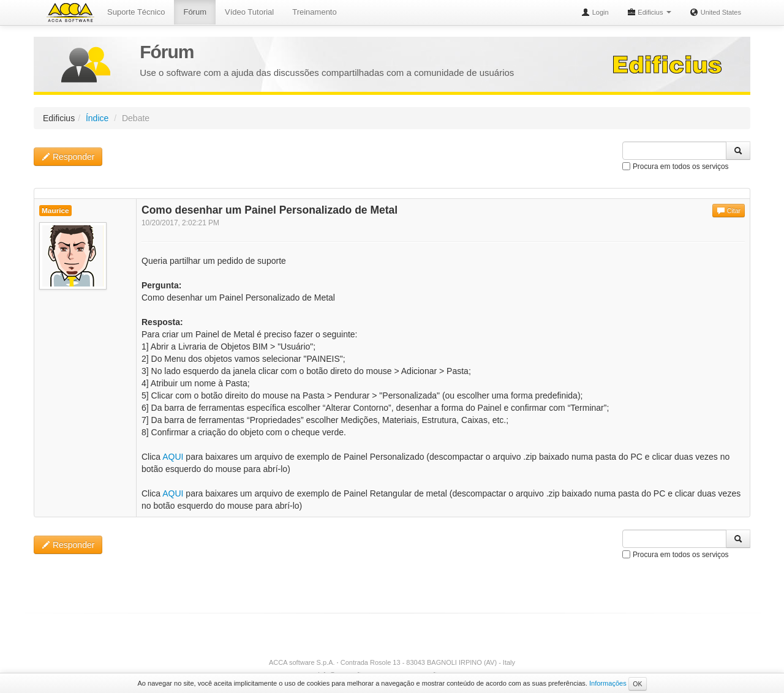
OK (637, 684)
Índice (97, 118)
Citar (729, 211)
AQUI (173, 457)
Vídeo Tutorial (249, 12)
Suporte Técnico (136, 12)
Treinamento (315, 12)
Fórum (195, 12)
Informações (608, 683)
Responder (68, 157)
